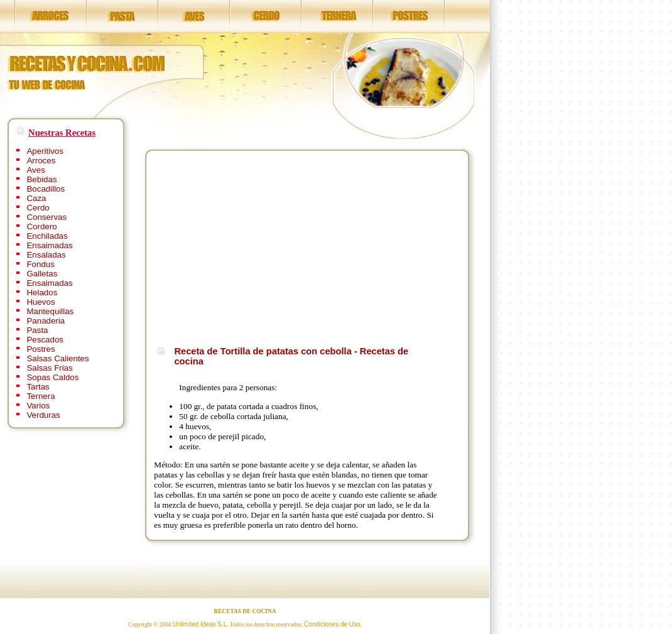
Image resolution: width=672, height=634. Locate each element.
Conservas (46, 217)
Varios (38, 406)
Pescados (45, 340)
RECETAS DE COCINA (245, 611)
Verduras (43, 415)
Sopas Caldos (52, 377)
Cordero (41, 227)
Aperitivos (45, 151)
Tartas (38, 387)
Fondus (40, 264)
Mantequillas (50, 311)
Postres (41, 349)
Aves (35, 170)
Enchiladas (47, 236)
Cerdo (38, 208)
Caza (36, 198)
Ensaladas (46, 255)
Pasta (37, 330)
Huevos (41, 302)
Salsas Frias (49, 368)
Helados (42, 292)
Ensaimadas (49, 245)
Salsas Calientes (57, 358)
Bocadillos (46, 189)
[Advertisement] (259, 246)
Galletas (42, 274)
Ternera (41, 396)
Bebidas (41, 179)
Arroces (41, 161)
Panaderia (46, 321)
